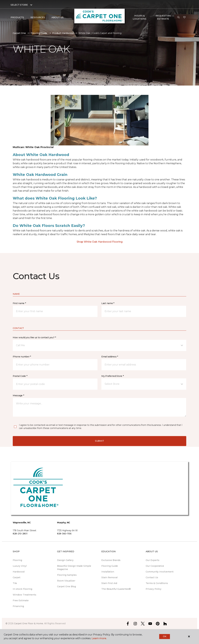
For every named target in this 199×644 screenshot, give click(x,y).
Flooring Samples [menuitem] (67, 575)
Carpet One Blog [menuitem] (66, 586)
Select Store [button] (19, 5)
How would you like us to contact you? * (34, 337)
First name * (19, 303)
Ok (165, 636)
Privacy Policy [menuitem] (154, 589)
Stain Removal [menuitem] (109, 577)
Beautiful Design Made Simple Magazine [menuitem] (74, 568)
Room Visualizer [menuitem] (66, 581)
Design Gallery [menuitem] (65, 560)
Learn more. (99, 638)
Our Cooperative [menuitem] (155, 566)
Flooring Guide (39, 33)
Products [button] (17, 17)
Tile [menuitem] (15, 583)
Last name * (108, 303)
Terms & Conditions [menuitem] (157, 583)
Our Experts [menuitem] (153, 560)
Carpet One (19, 33)
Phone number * (22, 357)
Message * (18, 395)
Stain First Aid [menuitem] (109, 583)
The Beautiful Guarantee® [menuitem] (116, 589)
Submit (99, 441)
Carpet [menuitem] (17, 577)
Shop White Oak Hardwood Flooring (100, 242)
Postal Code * (20, 376)
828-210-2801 (20, 534)
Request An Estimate (163, 17)
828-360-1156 (64, 534)
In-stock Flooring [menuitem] (22, 589)
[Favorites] (184, 17)
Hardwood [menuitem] (19, 572)
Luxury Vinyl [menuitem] (20, 566)
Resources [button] (38, 17)
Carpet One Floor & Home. (29, 623)
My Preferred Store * (112, 376)
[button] (178, 17)
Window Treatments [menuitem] (24, 595)
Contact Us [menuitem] (152, 577)
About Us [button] (58, 17)
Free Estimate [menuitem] (21, 600)
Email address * (110, 357)
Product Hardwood (63, 33)
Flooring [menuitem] (17, 560)
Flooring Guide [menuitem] (110, 566)
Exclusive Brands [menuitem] (111, 560)
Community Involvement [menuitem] (160, 572)
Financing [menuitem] (18, 606)
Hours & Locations (139, 17)
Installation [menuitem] (108, 572)
